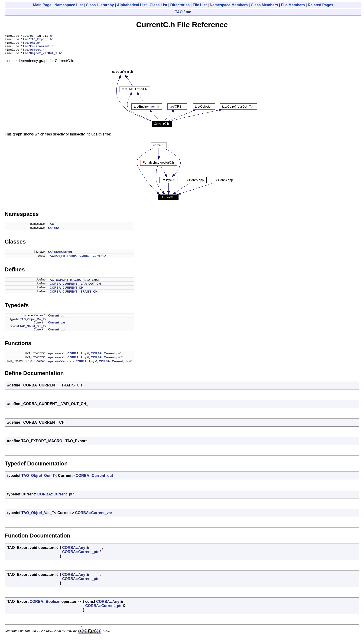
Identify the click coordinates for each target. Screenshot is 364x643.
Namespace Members (229, 5)
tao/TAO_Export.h (37, 40)
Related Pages (320, 5)
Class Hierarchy (100, 5)
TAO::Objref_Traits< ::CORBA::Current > (77, 260)
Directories (180, 5)
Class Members (264, 5)
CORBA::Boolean (34, 365)
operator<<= (57, 358)
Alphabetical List (132, 5)
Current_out (57, 334)
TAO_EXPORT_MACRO (65, 284)
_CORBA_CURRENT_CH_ (67, 292)
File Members (293, 5)
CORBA (54, 232)
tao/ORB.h (31, 45)
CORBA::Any (77, 358)
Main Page (42, 5)
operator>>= (57, 365)
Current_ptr (56, 320)
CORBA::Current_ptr (106, 358)
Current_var (57, 327)
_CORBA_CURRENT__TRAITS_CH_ (74, 296)
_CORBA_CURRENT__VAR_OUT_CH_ (75, 288)
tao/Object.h (34, 53)
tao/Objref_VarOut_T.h (42, 57)
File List (200, 5)
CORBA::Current (60, 256)
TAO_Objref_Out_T (32, 330)
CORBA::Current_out (94, 480)
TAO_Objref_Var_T (32, 323)
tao (188, 12)
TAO (179, 12)
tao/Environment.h (38, 49)
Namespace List (69, 5)
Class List (159, 5)
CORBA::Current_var (94, 517)
